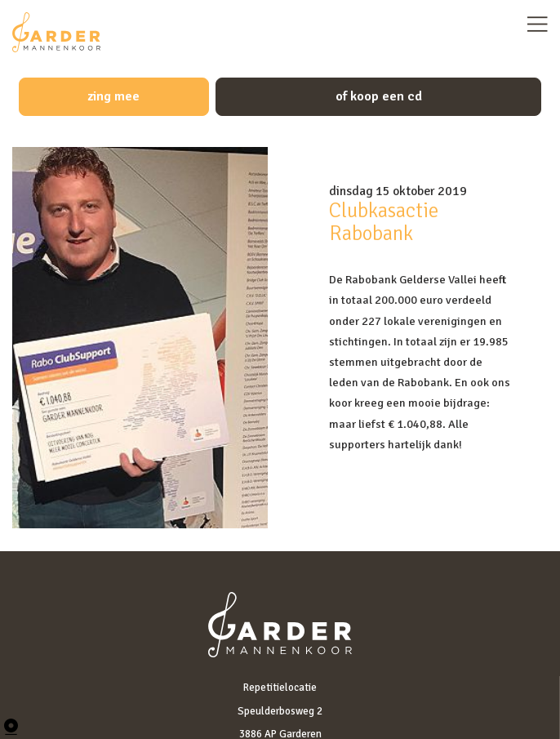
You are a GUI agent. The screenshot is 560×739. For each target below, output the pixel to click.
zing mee (113, 96)
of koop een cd (379, 96)
